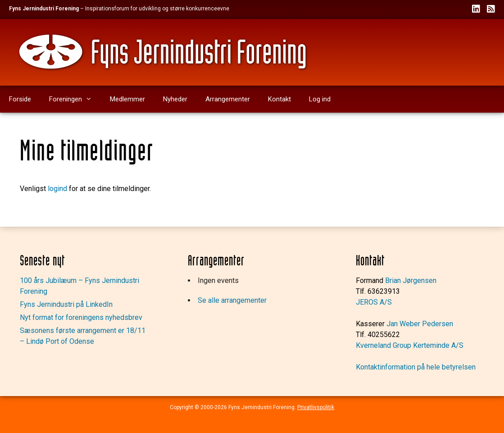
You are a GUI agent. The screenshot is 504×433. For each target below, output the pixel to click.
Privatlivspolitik (316, 407)
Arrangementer (228, 99)
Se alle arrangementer (232, 300)
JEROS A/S (374, 302)
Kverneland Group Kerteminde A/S (410, 345)
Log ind (320, 99)
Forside (20, 99)
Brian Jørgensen (411, 280)
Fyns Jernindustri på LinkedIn (66, 304)
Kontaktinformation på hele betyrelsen (416, 367)
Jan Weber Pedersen (420, 324)
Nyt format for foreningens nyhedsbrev (81, 317)
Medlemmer (127, 99)
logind (57, 189)
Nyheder (175, 99)
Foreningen (75, 99)
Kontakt (279, 99)
